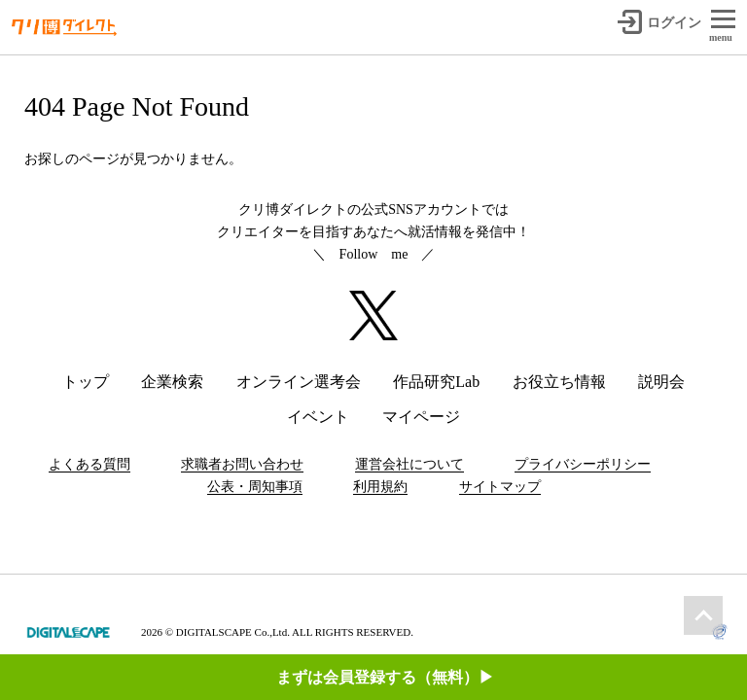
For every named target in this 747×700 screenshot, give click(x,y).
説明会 (661, 382)
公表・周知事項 (255, 487)
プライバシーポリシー (583, 464)
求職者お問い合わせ (242, 464)
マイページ (421, 417)
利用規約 (380, 487)
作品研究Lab (436, 382)
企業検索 (172, 382)
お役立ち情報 (559, 382)
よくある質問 (89, 464)
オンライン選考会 (299, 382)
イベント (318, 417)
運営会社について (409, 464)
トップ (86, 382)
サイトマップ (500, 487)
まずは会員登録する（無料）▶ (385, 551)
